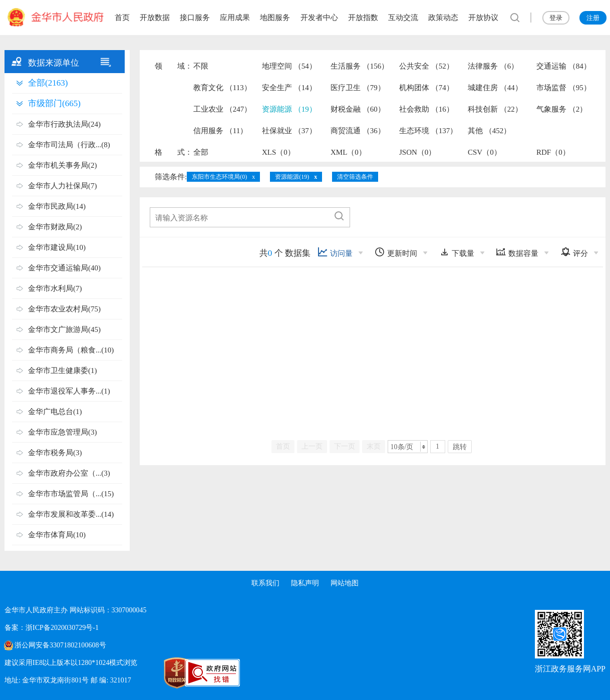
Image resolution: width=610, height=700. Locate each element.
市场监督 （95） (564, 88)
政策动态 (443, 18)
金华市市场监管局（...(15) (71, 494)
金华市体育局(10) (57, 535)
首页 (122, 18)
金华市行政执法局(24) (64, 124)
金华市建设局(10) (57, 247)
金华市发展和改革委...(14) (71, 514)
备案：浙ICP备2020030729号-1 (51, 628)
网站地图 (345, 583)
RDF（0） (553, 152)
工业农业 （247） (222, 109)
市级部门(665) (54, 103)
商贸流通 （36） (358, 131)
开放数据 (155, 18)
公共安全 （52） (426, 66)
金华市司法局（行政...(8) (69, 145)
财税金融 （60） (358, 109)
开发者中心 (319, 18)
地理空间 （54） (289, 66)
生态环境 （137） (428, 131)
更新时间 (396, 252)
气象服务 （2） (562, 109)
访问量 (335, 252)
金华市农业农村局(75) (64, 309)
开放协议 (483, 18)
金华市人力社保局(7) (63, 186)
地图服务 (275, 18)
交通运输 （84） (564, 66)
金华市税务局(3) (55, 453)
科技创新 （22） (495, 109)
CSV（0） (485, 152)
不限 (201, 66)
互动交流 (403, 18)
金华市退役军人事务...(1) (69, 391)
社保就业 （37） (289, 131)
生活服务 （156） (360, 66)
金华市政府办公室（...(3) (69, 473)
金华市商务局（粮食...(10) (71, 350)
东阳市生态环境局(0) (219, 177)
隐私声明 (305, 583)
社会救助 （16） (426, 109)
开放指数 (363, 18)
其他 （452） (489, 131)
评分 (574, 252)
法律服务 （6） (493, 66)
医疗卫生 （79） (358, 88)
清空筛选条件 (355, 177)
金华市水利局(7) (55, 288)
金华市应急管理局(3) (63, 432)
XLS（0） (278, 152)
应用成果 (235, 18)
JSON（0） (417, 152)
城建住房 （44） (495, 88)
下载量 (457, 252)
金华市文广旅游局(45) (64, 329)
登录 (556, 18)
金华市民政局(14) (57, 206)
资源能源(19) (292, 177)
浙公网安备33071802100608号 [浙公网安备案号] (60, 645)
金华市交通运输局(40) (64, 268)
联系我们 (265, 583)
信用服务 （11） (220, 131)
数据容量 (517, 252)
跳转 (460, 447)
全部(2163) (48, 83)
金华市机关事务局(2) (63, 165)
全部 (201, 152)
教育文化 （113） (222, 88)
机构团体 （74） (426, 88)
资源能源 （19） (289, 109)
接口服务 (195, 18)
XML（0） (348, 152)
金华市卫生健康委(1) (63, 371)
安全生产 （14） (289, 88)
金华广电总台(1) (55, 412)
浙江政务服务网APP (570, 669)
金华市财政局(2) (55, 227)
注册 (593, 18)
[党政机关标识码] (155, 673)
